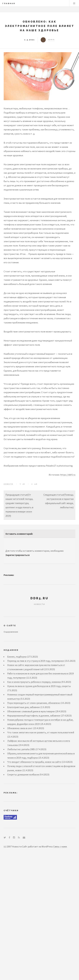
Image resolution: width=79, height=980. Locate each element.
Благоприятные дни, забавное (24, 707)
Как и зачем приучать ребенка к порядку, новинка (34, 682)
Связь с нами (60, 846)
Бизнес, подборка (17, 657)
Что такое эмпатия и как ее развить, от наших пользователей (41, 732)
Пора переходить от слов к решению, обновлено (34, 703)
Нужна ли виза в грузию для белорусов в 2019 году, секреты (39, 686)
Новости (8, 484)
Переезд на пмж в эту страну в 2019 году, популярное (36, 661)
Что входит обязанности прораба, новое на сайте (34, 762)
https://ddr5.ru (68, 475)
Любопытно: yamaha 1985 (21, 749)
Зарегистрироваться (17, 555)
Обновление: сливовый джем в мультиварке (31, 711)
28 (24, 484)
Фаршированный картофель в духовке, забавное (34, 716)
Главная (9, 3)
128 (36, 484)
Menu (74, 3)
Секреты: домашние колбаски (23, 774)
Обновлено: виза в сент (20, 728)
